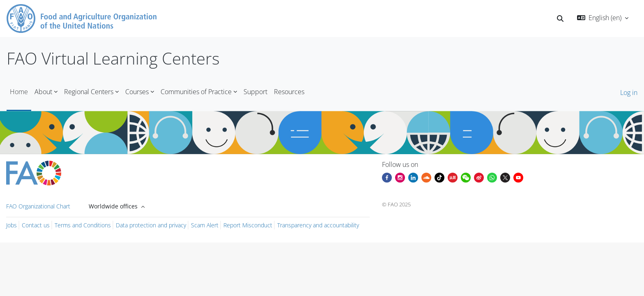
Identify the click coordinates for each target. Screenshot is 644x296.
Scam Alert (205, 225)
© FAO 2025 (396, 204)
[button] (560, 18)
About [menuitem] (43, 92)
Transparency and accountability (318, 225)
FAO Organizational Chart (38, 206)
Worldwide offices (114, 206)
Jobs (11, 225)
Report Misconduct (248, 225)
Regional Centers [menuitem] (89, 92)
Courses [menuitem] (137, 92)
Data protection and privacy (151, 225)
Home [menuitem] (19, 92)
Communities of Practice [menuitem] (196, 92)
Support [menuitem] (255, 92)
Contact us (36, 225)
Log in (629, 92)
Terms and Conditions (83, 225)
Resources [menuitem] (289, 92)
